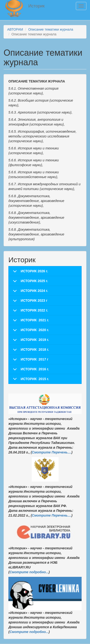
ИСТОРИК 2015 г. (35, 379)
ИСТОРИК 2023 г (34, 300)
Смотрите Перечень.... (52, 452)
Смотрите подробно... (29, 572)
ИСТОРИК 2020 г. (35, 330)
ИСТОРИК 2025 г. (34, 281)
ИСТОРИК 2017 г (35, 359)
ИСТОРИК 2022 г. (34, 310)
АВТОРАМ (15, 29)
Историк (36, 6)
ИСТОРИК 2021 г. (35, 320)
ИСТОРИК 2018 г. (35, 349)
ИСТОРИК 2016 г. (35, 369)
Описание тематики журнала (51, 29)
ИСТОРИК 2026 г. (34, 271)
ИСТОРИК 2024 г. (34, 291)
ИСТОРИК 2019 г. (35, 340)
